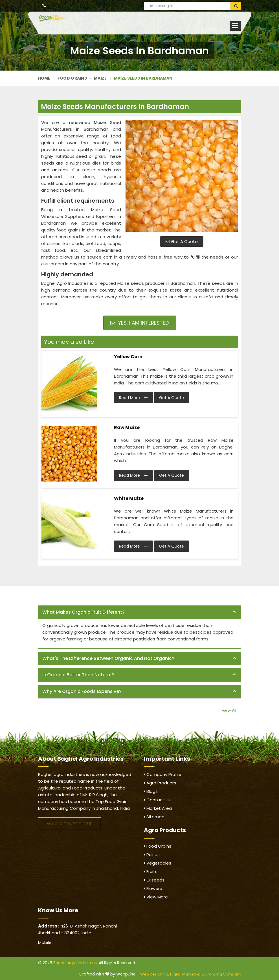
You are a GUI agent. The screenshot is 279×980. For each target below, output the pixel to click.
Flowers (153, 888)
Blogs (151, 791)
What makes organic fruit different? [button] (84, 612)
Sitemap (154, 817)
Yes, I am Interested (139, 323)
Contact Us (157, 800)
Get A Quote (182, 241)
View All (229, 710)
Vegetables (158, 863)
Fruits (151, 871)
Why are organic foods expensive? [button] (82, 691)
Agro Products (160, 783)
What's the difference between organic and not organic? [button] (108, 658)
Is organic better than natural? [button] (78, 675)
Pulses (152, 855)
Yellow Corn (128, 357)
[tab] (140, 612)
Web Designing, (155, 974)
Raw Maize (127, 427)
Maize (100, 78)
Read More (133, 398)
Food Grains (72, 78)
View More (156, 897)
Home (44, 78)
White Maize (129, 498)
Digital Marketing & (187, 974)
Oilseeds (154, 880)
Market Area (158, 808)
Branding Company (223, 974)
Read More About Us (70, 823)
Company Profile (163, 774)
